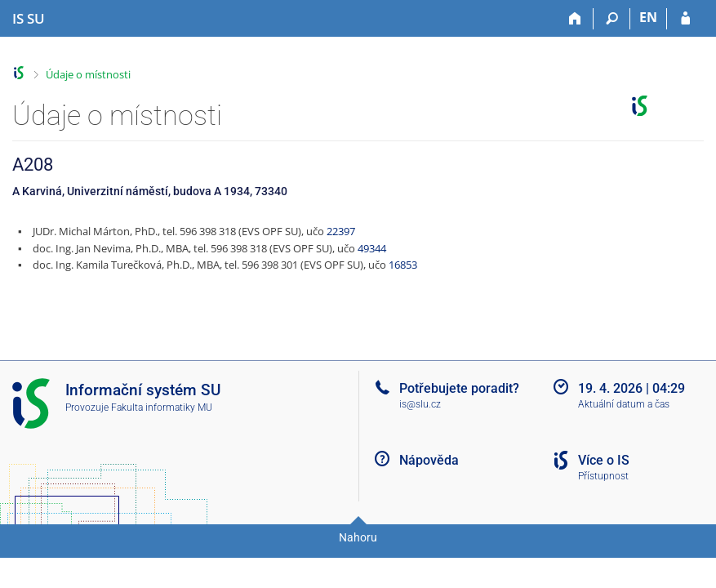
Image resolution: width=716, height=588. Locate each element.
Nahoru (358, 537)
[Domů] (575, 19)
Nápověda (429, 460)
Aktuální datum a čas (624, 404)
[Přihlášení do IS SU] (685, 19)
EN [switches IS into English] (648, 17)
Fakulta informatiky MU (162, 408)
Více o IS (604, 460)
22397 (341, 231)
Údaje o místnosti (88, 74)
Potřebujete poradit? (459, 388)
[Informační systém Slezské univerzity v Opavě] (29, 19)
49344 (372, 248)
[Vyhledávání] (612, 19)
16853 (403, 265)
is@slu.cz (420, 404)
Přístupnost (603, 476)
